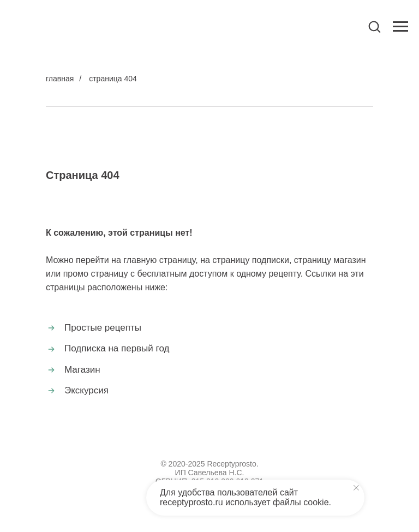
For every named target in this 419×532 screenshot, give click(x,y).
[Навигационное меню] (400, 27)
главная (60, 79)
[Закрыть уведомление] (356, 488)
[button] (374, 26)
